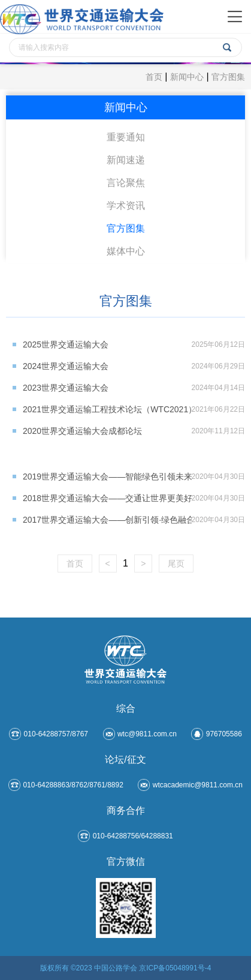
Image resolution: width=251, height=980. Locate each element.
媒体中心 (126, 251)
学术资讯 (126, 206)
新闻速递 (126, 160)
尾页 (176, 564)
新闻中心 (187, 77)
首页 (154, 77)
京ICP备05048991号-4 (175, 968)
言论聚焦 (126, 183)
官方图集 (228, 77)
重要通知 (126, 137)
